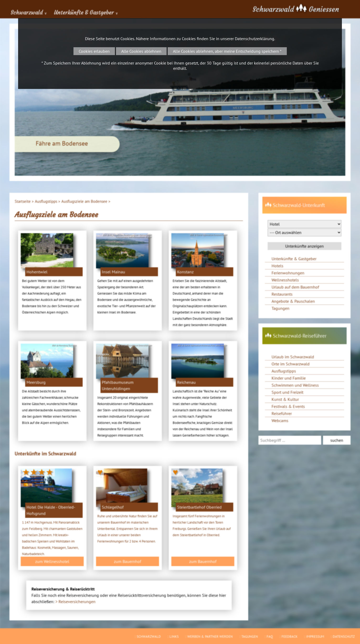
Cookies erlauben (94, 51)
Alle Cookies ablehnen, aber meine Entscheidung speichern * (227, 51)
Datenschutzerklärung (255, 39)
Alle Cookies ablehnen (141, 51)
